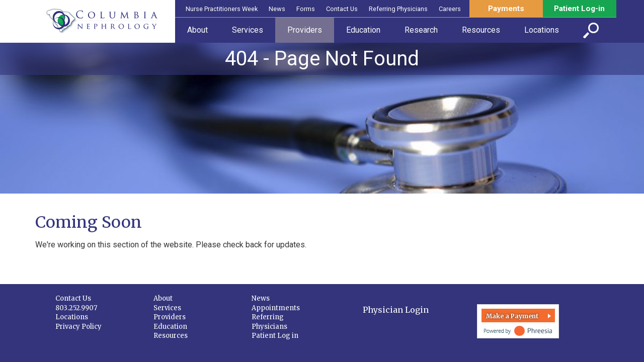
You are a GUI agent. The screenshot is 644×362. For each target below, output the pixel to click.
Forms (306, 9)
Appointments (276, 308)
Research (421, 30)
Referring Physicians (398, 9)
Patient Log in (275, 336)
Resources (171, 336)
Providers (170, 317)
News (277, 9)
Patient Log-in (579, 9)
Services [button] (248, 30)
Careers (450, 9)
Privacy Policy (78, 327)
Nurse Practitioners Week (222, 9)
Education (170, 327)
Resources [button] (481, 30)
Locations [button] (542, 30)
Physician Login (396, 310)
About (163, 298)
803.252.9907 (76, 308)
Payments (506, 9)
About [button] (197, 30)
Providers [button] (305, 30)
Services (167, 308)
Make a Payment (512, 316)
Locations (72, 317)
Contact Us (342, 9)
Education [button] (363, 30)
